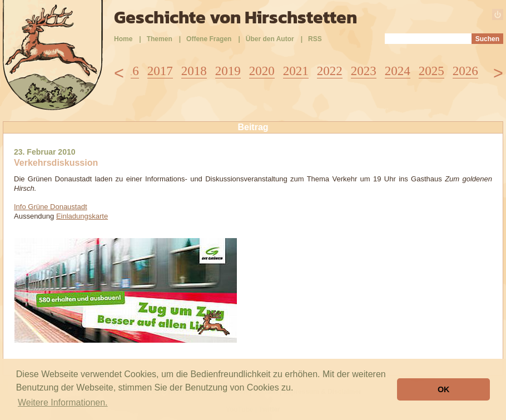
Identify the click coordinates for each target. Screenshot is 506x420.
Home (123, 39)
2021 (296, 71)
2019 (228, 71)
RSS (315, 39)
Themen (160, 39)
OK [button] (444, 389)
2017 (160, 71)
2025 (431, 71)
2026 (465, 71)
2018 (194, 71)
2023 (364, 71)
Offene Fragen (209, 39)
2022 (330, 71)
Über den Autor (270, 39)
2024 (398, 71)
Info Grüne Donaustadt (51, 207)
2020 (262, 71)
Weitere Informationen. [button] (63, 402)
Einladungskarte (82, 216)
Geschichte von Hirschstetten (235, 17)
